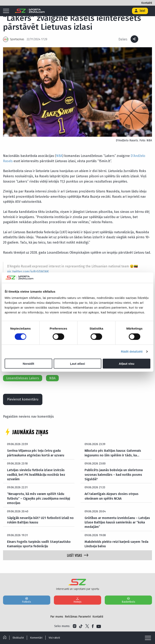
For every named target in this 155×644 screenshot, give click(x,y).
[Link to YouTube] (99, 626)
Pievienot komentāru (23, 399)
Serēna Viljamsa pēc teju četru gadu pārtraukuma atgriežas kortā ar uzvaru (36, 453)
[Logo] (30, 11)
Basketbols (128, 600)
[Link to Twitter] (87, 626)
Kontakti (147, 3)
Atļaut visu (127, 364)
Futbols (27, 600)
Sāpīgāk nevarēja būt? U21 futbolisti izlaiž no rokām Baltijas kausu (40, 520)
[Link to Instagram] (75, 626)
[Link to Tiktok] (81, 626)
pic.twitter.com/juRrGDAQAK (28, 272)
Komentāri (36, 638)
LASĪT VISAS (78, 555)
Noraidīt (28, 364)
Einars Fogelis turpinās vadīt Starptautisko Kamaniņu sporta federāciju (39, 544)
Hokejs (77, 600)
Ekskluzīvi (18, 638)
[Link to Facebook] (93, 626)
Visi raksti (54, 638)
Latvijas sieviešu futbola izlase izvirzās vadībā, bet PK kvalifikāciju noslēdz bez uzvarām (36, 475)
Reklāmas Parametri (78, 617)
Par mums (57, 617)
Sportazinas (17, 39)
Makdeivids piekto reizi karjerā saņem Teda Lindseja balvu (116, 544)
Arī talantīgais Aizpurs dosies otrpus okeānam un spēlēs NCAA (112, 496)
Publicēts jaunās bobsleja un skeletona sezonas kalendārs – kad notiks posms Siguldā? (114, 475)
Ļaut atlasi (77, 364)
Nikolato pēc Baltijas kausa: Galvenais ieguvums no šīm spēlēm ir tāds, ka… (113, 453)
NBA (59, 156)
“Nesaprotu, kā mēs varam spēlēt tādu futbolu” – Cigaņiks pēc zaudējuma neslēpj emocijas (39, 498)
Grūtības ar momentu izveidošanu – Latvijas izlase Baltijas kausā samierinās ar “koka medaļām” (117, 522)
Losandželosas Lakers (23, 378)
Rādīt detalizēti (132, 351)
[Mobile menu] (7, 11)
